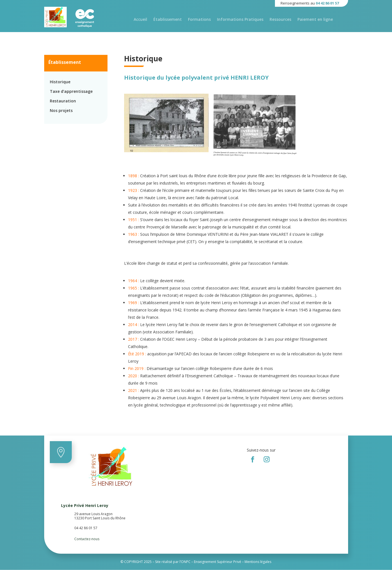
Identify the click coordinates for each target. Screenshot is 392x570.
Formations (199, 20)
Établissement (168, 20)
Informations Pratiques (240, 20)
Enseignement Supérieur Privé (218, 562)
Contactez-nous (87, 539)
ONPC (186, 562)
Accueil (140, 20)
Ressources (280, 20)
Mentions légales (258, 562)
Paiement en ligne (315, 20)
